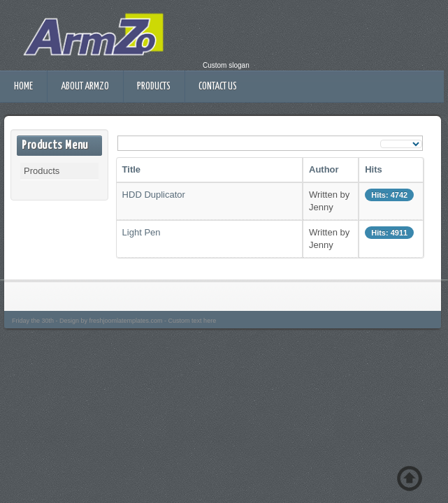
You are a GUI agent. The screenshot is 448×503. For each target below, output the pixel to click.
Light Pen (142, 232)
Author (324, 169)
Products (154, 87)
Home (23, 87)
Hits (374, 169)
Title (132, 169)
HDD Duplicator (154, 195)
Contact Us (218, 87)
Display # (381, 139)
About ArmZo (85, 87)
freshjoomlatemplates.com (126, 321)
